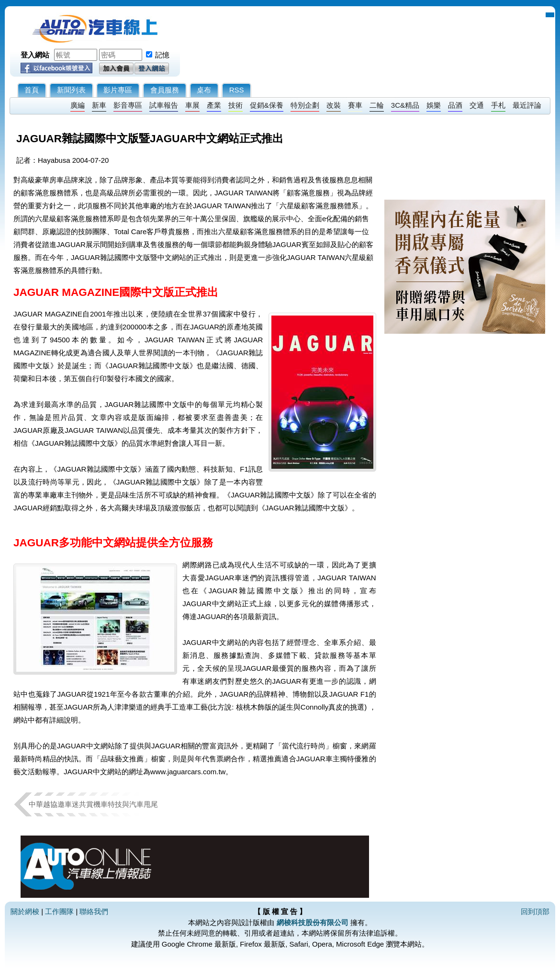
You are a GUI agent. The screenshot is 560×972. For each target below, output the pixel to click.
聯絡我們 (94, 911)
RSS (237, 90)
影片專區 (118, 90)
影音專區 (128, 105)
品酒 (455, 105)
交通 (477, 105)
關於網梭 (25, 911)
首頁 (32, 90)
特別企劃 (305, 105)
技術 (235, 105)
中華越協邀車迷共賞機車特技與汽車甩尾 (93, 804)
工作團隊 (59, 911)
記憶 (162, 55)
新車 (99, 105)
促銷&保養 (267, 105)
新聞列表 (71, 90)
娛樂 (434, 105)
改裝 (334, 105)
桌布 (204, 90)
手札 (498, 105)
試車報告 (164, 105)
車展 (192, 105)
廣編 (78, 105)
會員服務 (165, 90)
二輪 (377, 105)
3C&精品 (405, 105)
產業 (214, 105)
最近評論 (527, 105)
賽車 (355, 105)
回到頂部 (535, 911)
